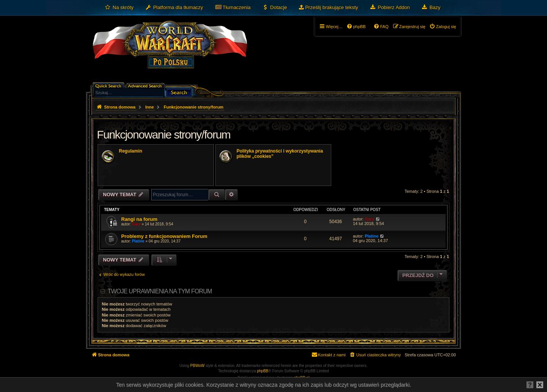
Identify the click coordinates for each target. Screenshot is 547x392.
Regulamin (130, 151)
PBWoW (198, 366)
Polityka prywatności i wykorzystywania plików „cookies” (280, 154)
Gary (136, 224)
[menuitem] (119, 8)
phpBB (263, 371)
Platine (138, 241)
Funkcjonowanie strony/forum (164, 135)
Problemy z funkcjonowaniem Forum (164, 236)
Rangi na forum (139, 219)
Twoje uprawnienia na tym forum (160, 291)
